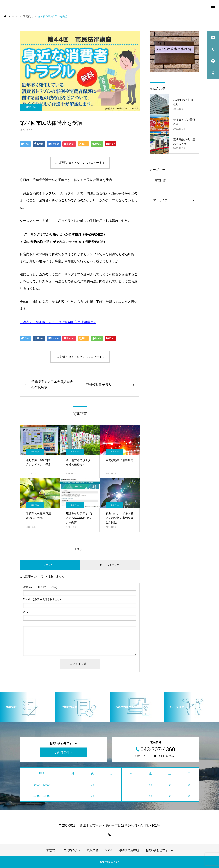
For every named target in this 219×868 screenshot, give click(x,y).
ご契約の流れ (72, 850)
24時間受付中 (64, 753)
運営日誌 (31, 107)
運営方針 (51, 850)
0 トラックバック (110, 565)
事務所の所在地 (129, 850)
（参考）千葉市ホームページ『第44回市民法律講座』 (58, 322)
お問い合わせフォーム (159, 850)
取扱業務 (93, 850)
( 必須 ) (40, 587)
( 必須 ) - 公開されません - (42, 599)
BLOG (109, 850)
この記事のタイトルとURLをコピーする (80, 163)
